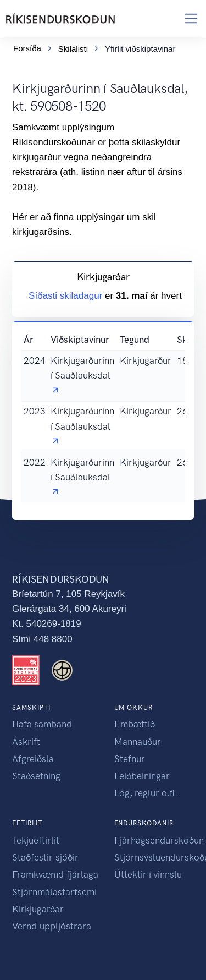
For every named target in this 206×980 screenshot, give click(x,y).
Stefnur (130, 759)
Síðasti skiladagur (67, 296)
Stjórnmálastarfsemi (54, 892)
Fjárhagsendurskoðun (159, 840)
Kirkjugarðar (38, 909)
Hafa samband (42, 724)
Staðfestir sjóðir (45, 857)
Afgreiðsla (33, 759)
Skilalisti (73, 46)
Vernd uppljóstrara (52, 926)
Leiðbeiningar (142, 776)
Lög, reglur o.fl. (146, 793)
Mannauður (138, 742)
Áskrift (26, 742)
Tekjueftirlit (36, 840)
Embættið (135, 724)
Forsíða (27, 46)
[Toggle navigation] (191, 18)
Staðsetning (36, 776)
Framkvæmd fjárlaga (55, 874)
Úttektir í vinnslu (148, 874)
